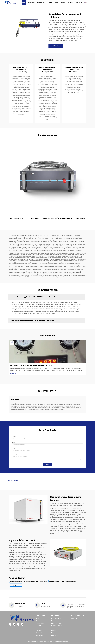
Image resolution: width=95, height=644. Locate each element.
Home (24, 2)
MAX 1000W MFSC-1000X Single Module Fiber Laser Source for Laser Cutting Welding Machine (48, 218)
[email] (46, 606)
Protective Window (57, 626)
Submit (48, 464)
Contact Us (80, 2)
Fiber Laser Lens (56, 628)
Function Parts (41, 2)
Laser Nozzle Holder (57, 623)
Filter (53, 633)
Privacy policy (75, 619)
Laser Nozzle (55, 621)
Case (57, 2)
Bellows (53, 630)
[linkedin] (22, 624)
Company (63, 2)
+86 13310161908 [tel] (20, 606)
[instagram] (18, 624)
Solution (50, 2)
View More (13, 373)
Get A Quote (56, 46)
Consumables (32, 2)
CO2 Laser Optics (56, 619)
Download (71, 2)
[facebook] (10, 624)
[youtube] (14, 624)
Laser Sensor (55, 635)
